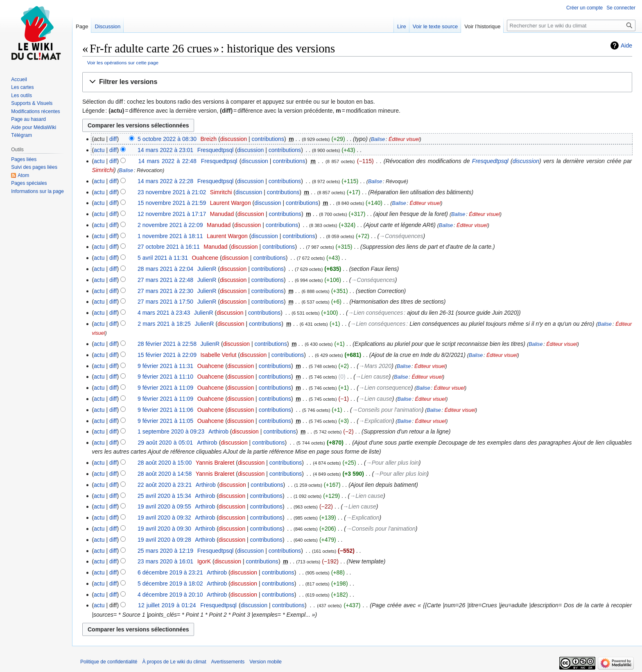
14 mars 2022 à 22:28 (165, 181)
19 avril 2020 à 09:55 (164, 506)
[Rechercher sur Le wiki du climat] (571, 25)
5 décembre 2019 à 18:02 (170, 583)
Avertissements (228, 662)
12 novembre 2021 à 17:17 (172, 214)
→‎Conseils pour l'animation (387, 410)
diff (113, 139)
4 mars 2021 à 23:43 (164, 313)
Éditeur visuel (404, 139)
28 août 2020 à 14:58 (165, 474)
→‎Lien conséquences (376, 313)
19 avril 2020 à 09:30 (164, 529)
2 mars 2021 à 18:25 (164, 324)
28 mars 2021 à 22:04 (165, 269)
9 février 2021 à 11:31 (165, 366)
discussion (234, 139)
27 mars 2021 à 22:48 (165, 280)
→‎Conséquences (401, 236)
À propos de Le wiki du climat (174, 662)
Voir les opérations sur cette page (123, 62)
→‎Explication (375, 421)
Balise (378, 139)
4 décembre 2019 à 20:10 (170, 595)
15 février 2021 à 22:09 (167, 355)
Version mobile (266, 662)
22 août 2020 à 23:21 (165, 485)
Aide (626, 45)
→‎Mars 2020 (375, 366)
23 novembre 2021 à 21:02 (172, 192)
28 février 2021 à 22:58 (167, 344)
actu (99, 150)
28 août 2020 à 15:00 (165, 463)
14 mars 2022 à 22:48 (167, 161)
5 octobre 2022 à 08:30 (167, 139)
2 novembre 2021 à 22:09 (170, 225)
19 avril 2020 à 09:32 (164, 518)
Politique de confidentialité (109, 662)
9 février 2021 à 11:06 (165, 410)
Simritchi (103, 170)
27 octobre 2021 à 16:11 (169, 247)
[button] (357, 82)
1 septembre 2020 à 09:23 (171, 431)
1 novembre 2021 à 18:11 (170, 236)
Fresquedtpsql (490, 161)
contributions (268, 139)
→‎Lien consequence (385, 388)
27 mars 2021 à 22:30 (165, 291)
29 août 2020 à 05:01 (166, 443)
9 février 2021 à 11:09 (165, 388)
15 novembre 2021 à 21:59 (172, 203)
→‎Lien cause (372, 377)
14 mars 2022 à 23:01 (165, 150)
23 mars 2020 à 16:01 (165, 561)
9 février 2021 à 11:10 (165, 377)
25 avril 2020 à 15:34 (164, 496)
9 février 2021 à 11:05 (165, 421)
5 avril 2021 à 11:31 (163, 258)
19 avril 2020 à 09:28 (164, 540)
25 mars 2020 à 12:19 (165, 551)
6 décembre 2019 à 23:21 (170, 572)
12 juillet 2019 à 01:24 (167, 605)
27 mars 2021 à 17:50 (165, 302)
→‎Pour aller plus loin (392, 463)
